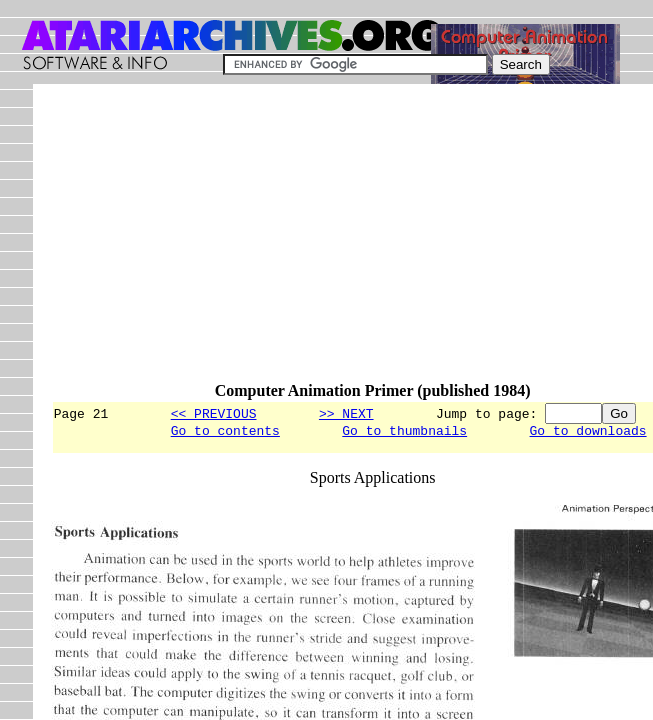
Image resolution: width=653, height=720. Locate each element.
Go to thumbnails (404, 433)
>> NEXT (346, 413)
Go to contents (225, 433)
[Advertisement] (352, 242)
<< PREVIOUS (214, 413)
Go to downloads (587, 433)
